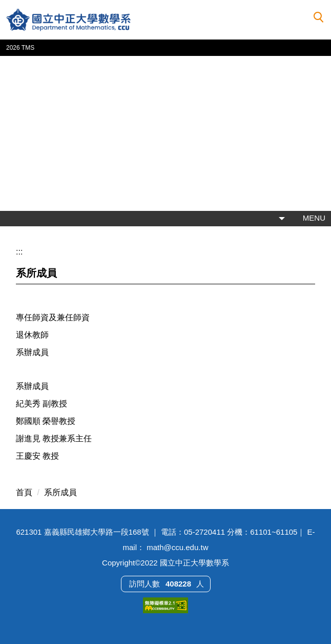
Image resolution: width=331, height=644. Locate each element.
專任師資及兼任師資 (53, 317)
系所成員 (60, 492)
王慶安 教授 (37, 456)
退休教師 (32, 335)
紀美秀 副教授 (42, 404)
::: (19, 252)
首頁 (24, 492)
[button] (319, 17)
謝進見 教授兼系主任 (54, 438)
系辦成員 (32, 352)
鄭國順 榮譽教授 (46, 421)
